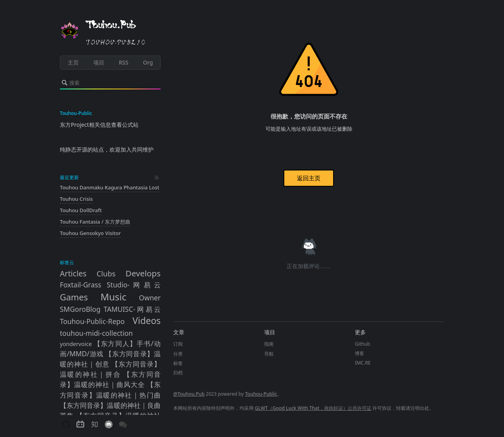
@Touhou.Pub (189, 394)
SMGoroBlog (80, 309)
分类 (178, 354)
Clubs (106, 273)
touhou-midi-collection (96, 333)
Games (74, 297)
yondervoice (76, 344)
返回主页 (309, 178)
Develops (143, 273)
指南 (269, 344)
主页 (73, 62)
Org (148, 62)
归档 (178, 373)
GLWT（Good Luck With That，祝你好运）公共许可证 (313, 408)
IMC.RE (363, 363)
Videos (147, 321)
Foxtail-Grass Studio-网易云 (110, 285)
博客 (359, 353)
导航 (269, 354)
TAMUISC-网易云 (132, 309)
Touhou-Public (261, 394)
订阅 (178, 344)
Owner (150, 298)
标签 (178, 363)
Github (362, 344)
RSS (124, 62)
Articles (73, 273)
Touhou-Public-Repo (92, 321)
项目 (99, 62)
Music (113, 297)
